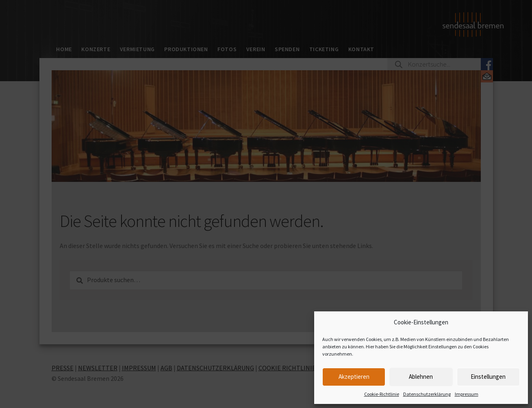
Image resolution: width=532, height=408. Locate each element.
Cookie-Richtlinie (382, 394)
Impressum (467, 394)
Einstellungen (488, 377)
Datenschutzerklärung (427, 394)
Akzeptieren (354, 377)
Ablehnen (421, 377)
